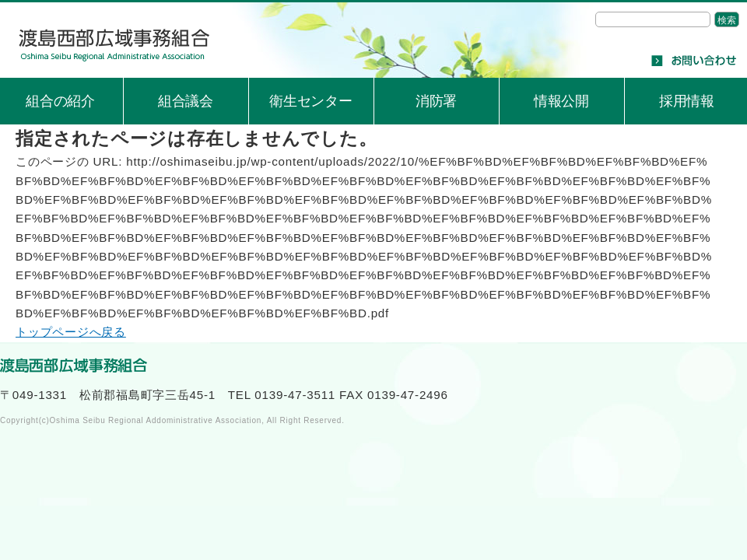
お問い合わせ (694, 61)
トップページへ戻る (71, 332)
